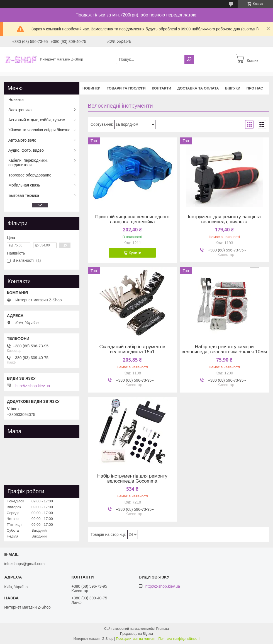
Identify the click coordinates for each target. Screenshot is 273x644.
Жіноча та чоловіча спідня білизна (39, 130)
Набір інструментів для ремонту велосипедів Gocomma (132, 479)
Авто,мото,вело (22, 140)
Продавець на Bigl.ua (136, 634)
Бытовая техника (24, 195)
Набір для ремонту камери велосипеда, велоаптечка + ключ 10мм (224, 349)
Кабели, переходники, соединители (28, 163)
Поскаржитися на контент (136, 639)
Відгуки (233, 88)
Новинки (92, 88)
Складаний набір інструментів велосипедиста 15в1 (132, 349)
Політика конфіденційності (179, 639)
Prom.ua (163, 629)
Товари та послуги (126, 88)
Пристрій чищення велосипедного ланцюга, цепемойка (132, 219)
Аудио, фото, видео (26, 150)
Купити (135, 253)
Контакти (162, 88)
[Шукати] (189, 59)
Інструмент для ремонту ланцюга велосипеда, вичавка (224, 219)
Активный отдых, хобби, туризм (37, 120)
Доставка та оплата (198, 88)
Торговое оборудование (30, 175)
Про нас (255, 88)
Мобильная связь (24, 185)
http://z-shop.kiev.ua (33, 386)
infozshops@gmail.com (24, 564)
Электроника (20, 110)
